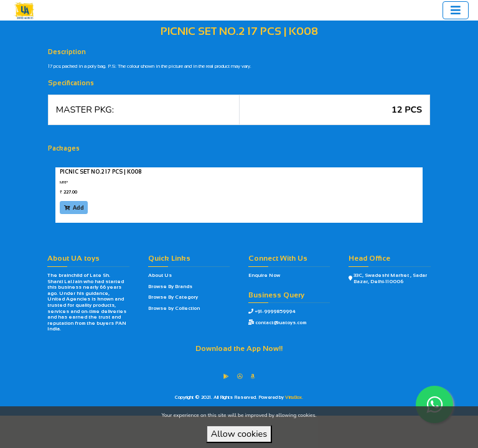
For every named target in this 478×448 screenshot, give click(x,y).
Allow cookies (239, 434)
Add (74, 208)
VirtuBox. (294, 397)
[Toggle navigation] (456, 10)
